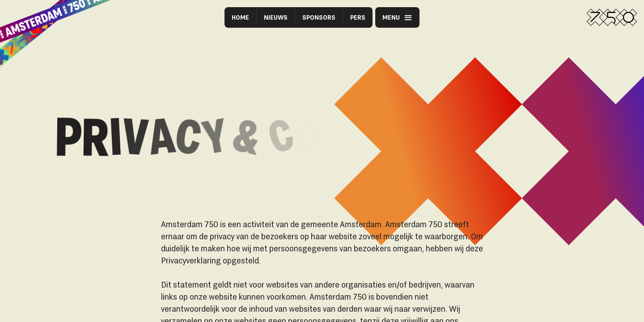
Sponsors (319, 17)
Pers (358, 17)
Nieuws (276, 17)
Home (240, 17)
